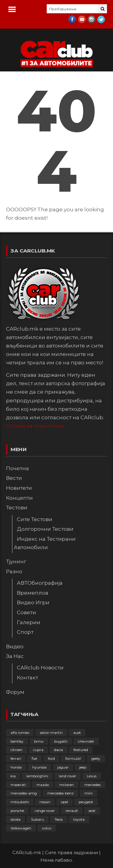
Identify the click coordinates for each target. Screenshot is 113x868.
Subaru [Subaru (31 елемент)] (38, 819)
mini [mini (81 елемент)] (88, 793)
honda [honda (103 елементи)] (16, 767)
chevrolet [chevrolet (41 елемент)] (86, 741)
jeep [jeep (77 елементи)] (83, 767)
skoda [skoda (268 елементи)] (16, 819)
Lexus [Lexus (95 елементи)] (92, 776)
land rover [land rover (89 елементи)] (67, 776)
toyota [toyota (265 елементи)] (79, 819)
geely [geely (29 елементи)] (96, 758)
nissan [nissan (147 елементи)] (45, 802)
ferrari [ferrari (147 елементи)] (16, 758)
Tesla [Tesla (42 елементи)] (59, 819)
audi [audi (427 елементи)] (77, 733)
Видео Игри (33, 602)
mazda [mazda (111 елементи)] (43, 785)
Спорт (25, 632)
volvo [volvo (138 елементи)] (47, 828)
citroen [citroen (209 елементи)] (17, 750)
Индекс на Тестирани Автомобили (45, 543)
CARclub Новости (40, 668)
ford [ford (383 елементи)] (51, 758)
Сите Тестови (35, 519)
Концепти (19, 498)
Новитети (19, 488)
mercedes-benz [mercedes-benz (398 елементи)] (61, 793)
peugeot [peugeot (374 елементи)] (86, 802)
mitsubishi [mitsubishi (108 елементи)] (20, 802)
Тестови (17, 508)
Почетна (17, 468)
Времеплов (33, 593)
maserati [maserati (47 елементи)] (18, 785)
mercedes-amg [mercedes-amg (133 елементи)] (24, 793)
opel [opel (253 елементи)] (64, 802)
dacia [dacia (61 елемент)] (58, 750)
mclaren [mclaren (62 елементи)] (67, 785)
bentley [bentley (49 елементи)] (17, 741)
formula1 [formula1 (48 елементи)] (73, 758)
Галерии (29, 622)
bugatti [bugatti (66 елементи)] (61, 741)
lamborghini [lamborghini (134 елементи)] (37, 776)
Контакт (27, 678)
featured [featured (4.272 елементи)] (81, 750)
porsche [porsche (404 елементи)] (17, 811)
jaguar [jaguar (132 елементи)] (63, 767)
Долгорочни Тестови (45, 529)
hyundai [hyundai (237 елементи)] (39, 767)
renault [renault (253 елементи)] (72, 811)
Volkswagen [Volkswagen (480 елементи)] (21, 828)
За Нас (15, 656)
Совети (27, 612)
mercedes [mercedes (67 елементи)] (93, 785)
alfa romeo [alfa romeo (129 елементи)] (20, 733)
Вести (14, 478)
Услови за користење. (36, 426)
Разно (14, 571)
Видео (15, 646)
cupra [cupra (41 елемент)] (38, 750)
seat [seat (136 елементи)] (92, 811)
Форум (15, 692)
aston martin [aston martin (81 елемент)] (51, 733)
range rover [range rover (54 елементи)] (45, 811)
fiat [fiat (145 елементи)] (35, 758)
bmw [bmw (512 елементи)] (39, 741)
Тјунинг (16, 561)
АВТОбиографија (40, 583)
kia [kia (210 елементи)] (13, 776)
